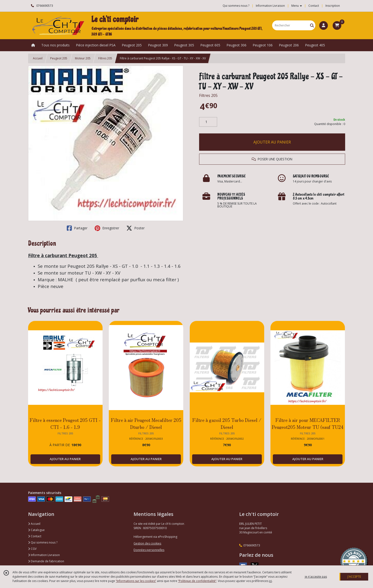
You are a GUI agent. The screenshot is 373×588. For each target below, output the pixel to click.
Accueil (38, 58)
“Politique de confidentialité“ (197, 581)
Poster (135, 228)
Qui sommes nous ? (43, 542)
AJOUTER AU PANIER (272, 142)
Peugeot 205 (59, 58)
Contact (314, 6)
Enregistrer (107, 228)
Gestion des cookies (147, 543)
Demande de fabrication (46, 561)
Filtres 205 (105, 58)
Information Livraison (44, 555)
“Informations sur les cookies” (136, 581)
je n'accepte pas (316, 577)
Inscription (333, 6)
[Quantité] (208, 122)
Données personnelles (149, 550)
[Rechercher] (312, 25)
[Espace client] (324, 25)
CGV (32, 549)
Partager (77, 228)
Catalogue (36, 530)
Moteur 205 (83, 58)
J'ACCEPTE (354, 577)
